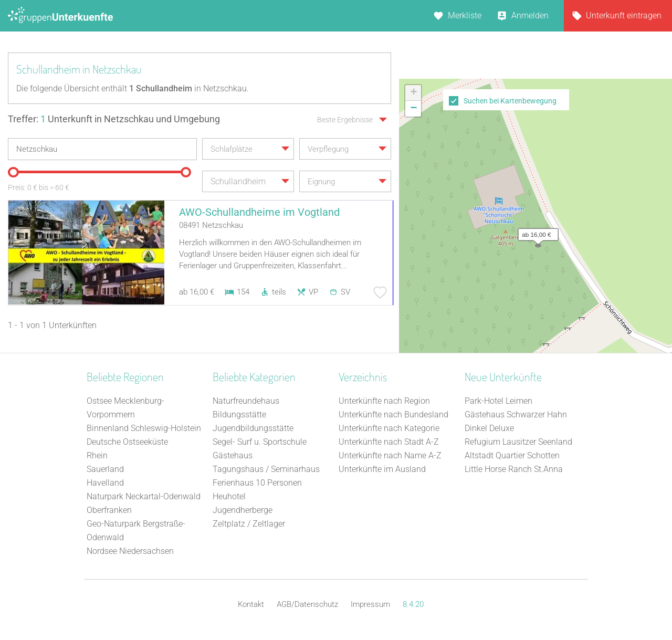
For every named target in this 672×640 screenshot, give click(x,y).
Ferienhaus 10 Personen (257, 483)
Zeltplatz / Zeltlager (249, 524)
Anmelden (530, 15)
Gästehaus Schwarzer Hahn (516, 415)
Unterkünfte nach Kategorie (389, 428)
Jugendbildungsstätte (253, 428)
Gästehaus (233, 455)
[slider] (13, 172)
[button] (535, 232)
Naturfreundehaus (246, 401)
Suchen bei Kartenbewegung (510, 101)
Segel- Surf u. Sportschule (260, 442)
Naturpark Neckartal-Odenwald (144, 496)
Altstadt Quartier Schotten (512, 455)
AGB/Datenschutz (307, 604)
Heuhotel (229, 496)
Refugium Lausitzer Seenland (518, 442)
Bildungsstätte (239, 415)
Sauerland (105, 469)
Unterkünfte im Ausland (382, 469)
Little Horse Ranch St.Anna (514, 469)
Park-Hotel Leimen (498, 401)
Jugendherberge (243, 510)
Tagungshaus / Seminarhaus (266, 469)
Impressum (370, 604)
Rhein (97, 455)
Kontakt (251, 604)
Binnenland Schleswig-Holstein (144, 428)
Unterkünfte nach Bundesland (393, 415)
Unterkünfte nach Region (384, 401)
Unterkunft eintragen (624, 15)
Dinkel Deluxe (489, 428)
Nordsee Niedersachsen (130, 551)
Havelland (105, 483)
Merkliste (465, 15)
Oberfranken (109, 510)
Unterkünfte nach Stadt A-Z (389, 442)
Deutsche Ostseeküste (127, 442)
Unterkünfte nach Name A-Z (390, 455)
